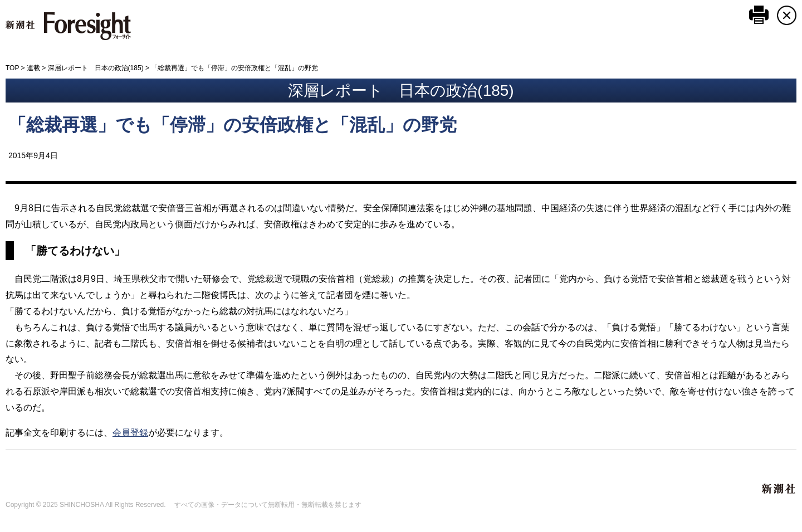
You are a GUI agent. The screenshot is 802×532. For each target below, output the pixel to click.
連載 (33, 68)
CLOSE (787, 15)
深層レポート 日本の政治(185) (96, 68)
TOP (12, 68)
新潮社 (779, 489)
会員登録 (130, 433)
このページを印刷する (759, 15)
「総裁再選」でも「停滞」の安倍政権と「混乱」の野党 (233, 125)
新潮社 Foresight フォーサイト (68, 26)
